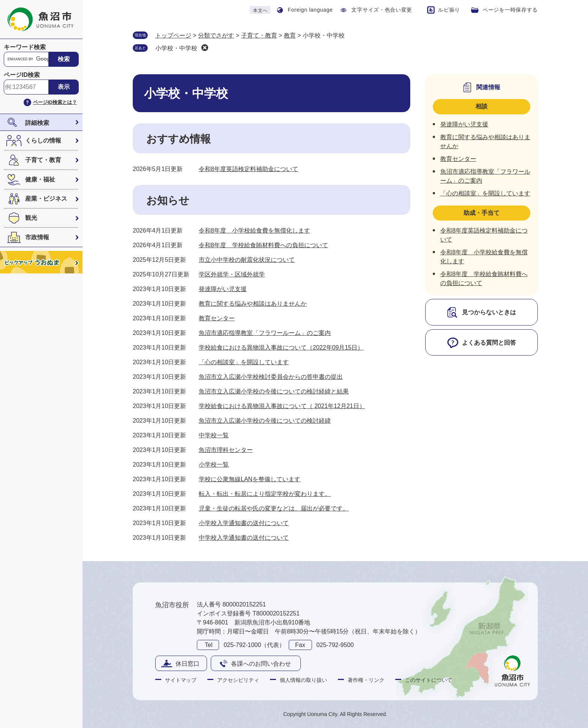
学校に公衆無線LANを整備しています (250, 479)
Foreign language (310, 10)
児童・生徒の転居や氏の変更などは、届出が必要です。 (274, 508)
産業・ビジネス (46, 199)
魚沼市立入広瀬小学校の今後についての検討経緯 (265, 421)
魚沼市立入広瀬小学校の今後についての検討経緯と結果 (274, 391)
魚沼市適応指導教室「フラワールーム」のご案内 (265, 333)
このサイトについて (429, 680)
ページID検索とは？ (55, 102)
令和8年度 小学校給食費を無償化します (254, 230)
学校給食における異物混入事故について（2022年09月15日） (281, 347)
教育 (290, 35)
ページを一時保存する (510, 10)
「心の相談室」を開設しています (244, 362)
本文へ (260, 11)
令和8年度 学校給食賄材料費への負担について (263, 245)
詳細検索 (37, 123)
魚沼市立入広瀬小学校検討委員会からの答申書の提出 (271, 377)
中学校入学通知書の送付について (244, 538)
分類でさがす (216, 35)
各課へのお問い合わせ (261, 664)
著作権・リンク (366, 680)
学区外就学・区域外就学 (232, 274)
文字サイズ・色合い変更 (382, 10)
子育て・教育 (43, 160)
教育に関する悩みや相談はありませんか (253, 304)
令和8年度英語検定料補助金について (248, 169)
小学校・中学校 (176, 48)
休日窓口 (187, 664)
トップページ (173, 35)
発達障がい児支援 (223, 289)
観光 (31, 218)
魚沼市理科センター (226, 450)
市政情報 (37, 237)
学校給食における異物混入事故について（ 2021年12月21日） (282, 406)
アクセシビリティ (238, 680)
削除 (205, 48)
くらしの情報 (43, 140)
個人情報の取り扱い (303, 680)
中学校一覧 (214, 435)
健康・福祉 (40, 179)
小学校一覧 (214, 465)
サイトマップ (181, 680)
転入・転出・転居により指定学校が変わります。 (265, 494)
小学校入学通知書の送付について (244, 523)
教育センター (217, 318)
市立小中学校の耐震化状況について (247, 260)
